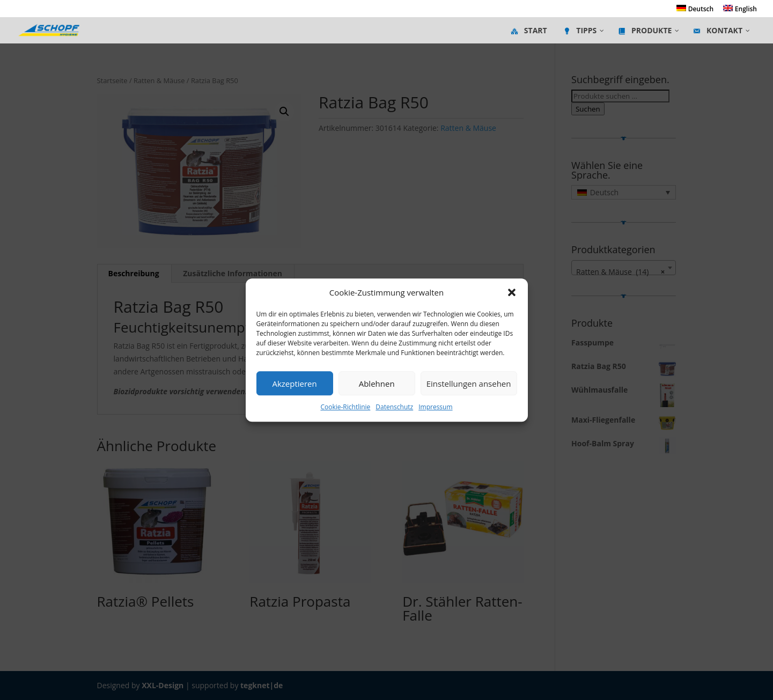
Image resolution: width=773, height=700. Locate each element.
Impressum (435, 407)
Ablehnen (377, 384)
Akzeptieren (294, 384)
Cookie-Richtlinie (345, 407)
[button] (512, 293)
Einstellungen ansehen (469, 384)
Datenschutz (394, 407)
